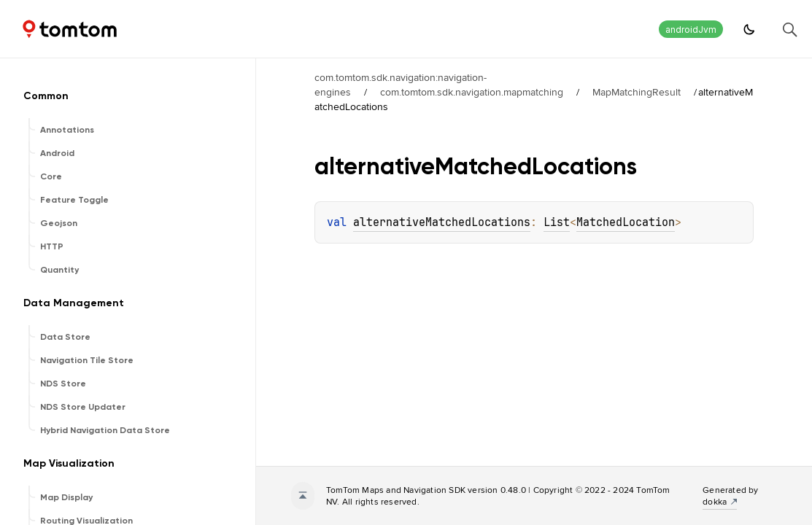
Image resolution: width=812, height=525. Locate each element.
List (557, 222)
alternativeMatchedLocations (442, 222)
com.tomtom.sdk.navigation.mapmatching (472, 92)
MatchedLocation (626, 222)
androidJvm (691, 30)
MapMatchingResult (637, 92)
